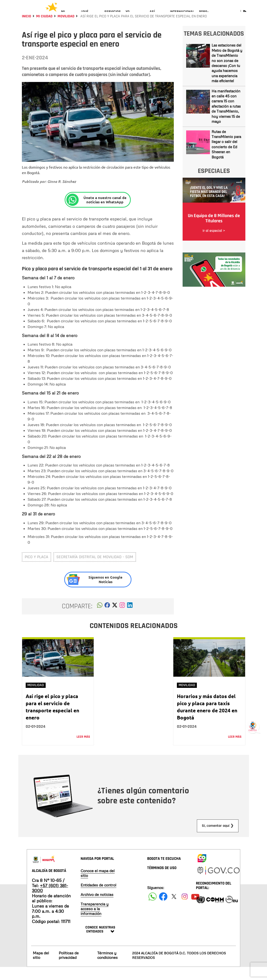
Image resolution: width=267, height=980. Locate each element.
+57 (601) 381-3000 (50, 901)
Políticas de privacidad (69, 968)
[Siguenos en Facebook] (153, 909)
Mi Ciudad (44, 29)
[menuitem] (69, 16)
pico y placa (36, 570)
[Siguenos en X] (174, 909)
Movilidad (66, 29)
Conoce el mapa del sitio (98, 886)
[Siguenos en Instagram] (185, 909)
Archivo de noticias (97, 907)
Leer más (83, 750)
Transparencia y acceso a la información (95, 922)
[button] (100, 619)
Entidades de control (98, 898)
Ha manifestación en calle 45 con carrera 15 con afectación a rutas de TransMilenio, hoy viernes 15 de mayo (226, 119)
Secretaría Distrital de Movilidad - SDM (95, 570)
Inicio (27, 29)
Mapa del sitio (41, 968)
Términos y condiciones (107, 968)
